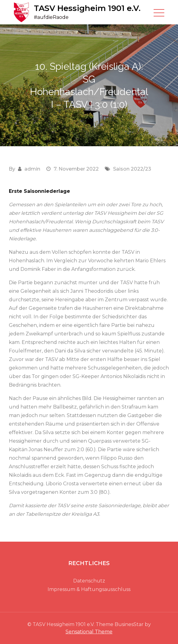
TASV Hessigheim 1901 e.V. (87, 8)
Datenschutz (89, 581)
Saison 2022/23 (132, 169)
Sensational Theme (89, 632)
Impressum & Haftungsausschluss (89, 589)
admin (32, 169)
